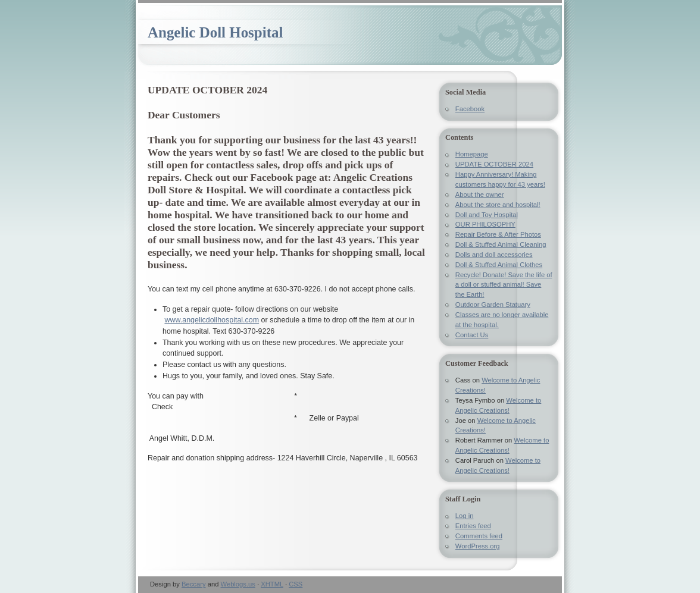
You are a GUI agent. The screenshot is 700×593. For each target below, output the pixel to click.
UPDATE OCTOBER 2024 (494, 164)
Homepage (472, 154)
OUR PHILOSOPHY (485, 224)
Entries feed (473, 526)
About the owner (480, 194)
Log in (465, 516)
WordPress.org (478, 546)
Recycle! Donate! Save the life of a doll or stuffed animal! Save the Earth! (504, 285)
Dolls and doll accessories (494, 255)
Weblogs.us (238, 584)
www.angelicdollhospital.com (212, 320)
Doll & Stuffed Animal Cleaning (501, 244)
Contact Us (472, 335)
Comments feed (479, 536)
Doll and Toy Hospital (487, 215)
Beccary (194, 584)
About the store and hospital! (498, 205)
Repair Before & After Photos (498, 234)
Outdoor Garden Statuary (493, 305)
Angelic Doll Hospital (215, 32)
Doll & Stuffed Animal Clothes (499, 265)
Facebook (470, 109)
